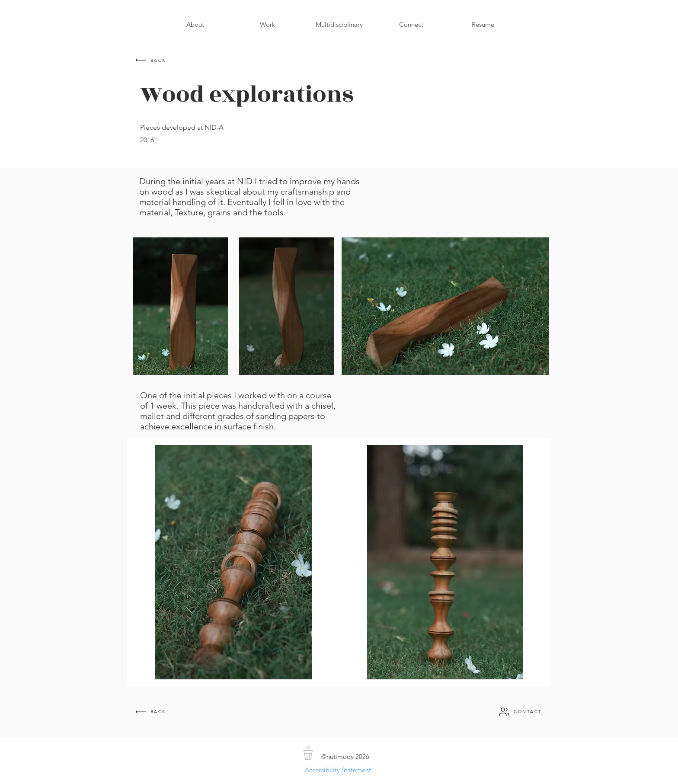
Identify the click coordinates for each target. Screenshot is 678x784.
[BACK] (150, 60)
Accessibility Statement (338, 770)
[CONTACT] (520, 712)
